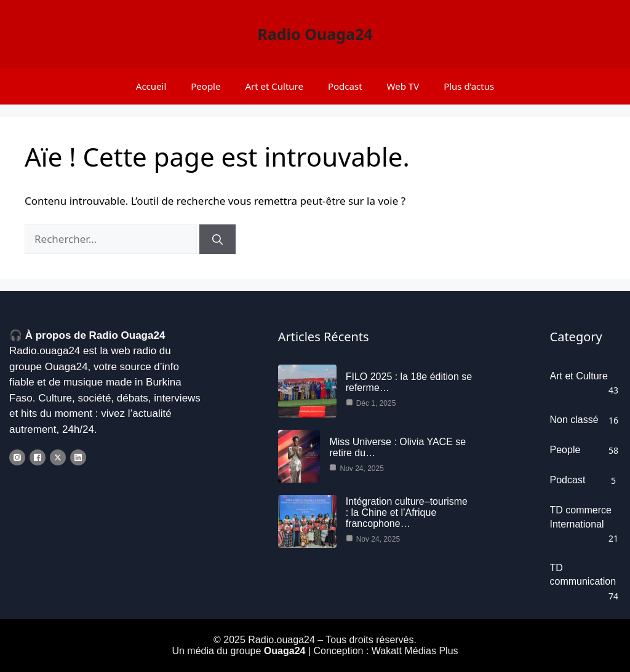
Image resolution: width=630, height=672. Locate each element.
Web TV (403, 86)
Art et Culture (274, 86)
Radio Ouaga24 (315, 34)
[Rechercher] (217, 239)
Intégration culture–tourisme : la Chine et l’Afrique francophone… (407, 512)
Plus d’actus (469, 86)
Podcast (345, 86)
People (205, 86)
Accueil (151, 86)
